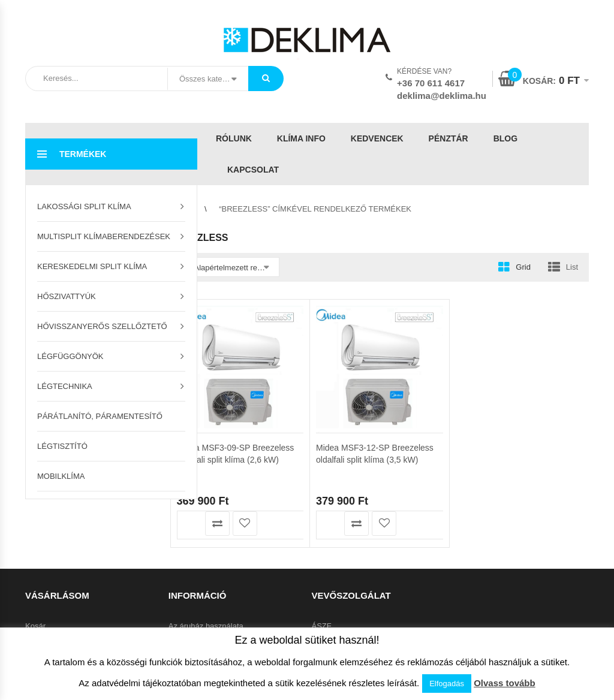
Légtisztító (62, 446)
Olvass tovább (505, 683)
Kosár (35, 626)
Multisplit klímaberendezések (104, 236)
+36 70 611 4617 (431, 83)
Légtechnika (65, 386)
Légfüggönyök (70, 356)
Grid (523, 267)
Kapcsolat (253, 170)
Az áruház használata (206, 626)
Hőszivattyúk (67, 296)
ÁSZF (322, 626)
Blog (505, 138)
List (572, 267)
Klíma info (301, 138)
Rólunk (234, 138)
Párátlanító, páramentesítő (100, 416)
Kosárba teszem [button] (190, 524)
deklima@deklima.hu (442, 96)
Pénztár (449, 138)
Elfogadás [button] (447, 684)
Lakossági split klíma (84, 206)
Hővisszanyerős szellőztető (102, 326)
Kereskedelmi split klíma (92, 266)
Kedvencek (377, 138)
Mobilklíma (61, 476)
